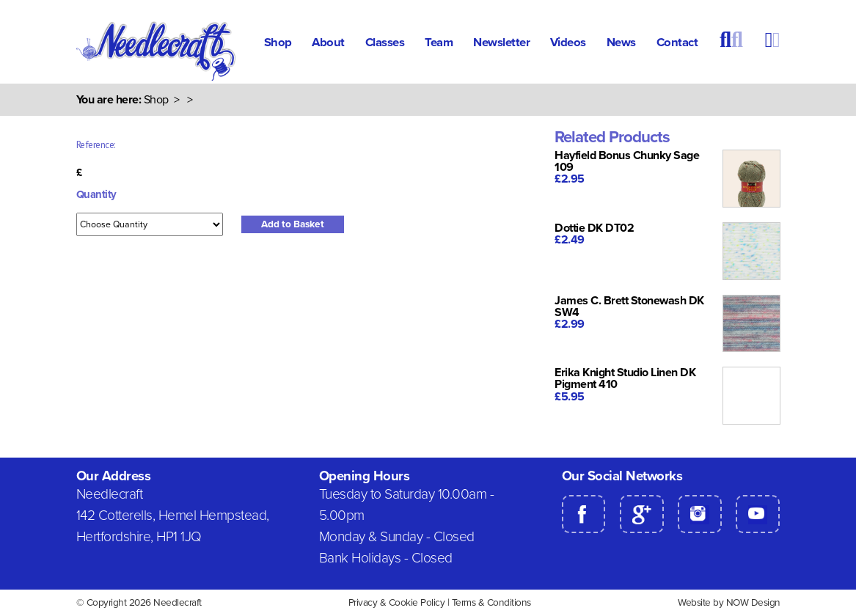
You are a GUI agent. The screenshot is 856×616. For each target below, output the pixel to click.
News (621, 43)
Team (439, 43)
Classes (385, 43)
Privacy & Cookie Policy (397, 603)
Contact (677, 43)
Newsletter (501, 43)
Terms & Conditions (491, 603)
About (328, 43)
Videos (568, 43)
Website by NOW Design (729, 603)
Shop (278, 43)
